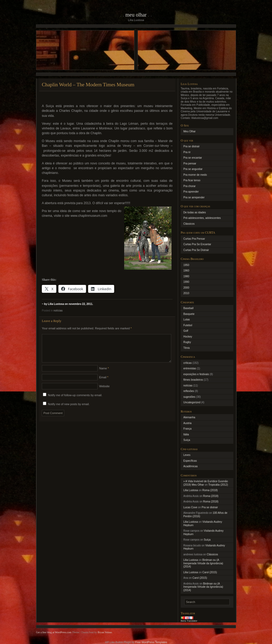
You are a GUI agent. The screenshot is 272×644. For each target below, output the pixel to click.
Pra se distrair (192, 146)
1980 (186, 276)
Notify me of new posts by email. (69, 410)
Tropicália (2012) (218, 485)
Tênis (187, 348)
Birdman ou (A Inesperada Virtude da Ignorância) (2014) (203, 563)
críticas (188, 363)
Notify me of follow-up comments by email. (75, 401)
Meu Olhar (136, 15)
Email (104, 384)
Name (104, 375)
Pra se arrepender (194, 197)
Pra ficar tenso (192, 180)
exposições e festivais (196, 374)
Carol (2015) (210, 572)
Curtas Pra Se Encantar (197, 244)
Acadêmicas (190, 466)
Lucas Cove (190, 507)
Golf (186, 331)
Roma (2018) (210, 490)
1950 (186, 265)
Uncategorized (192, 402)
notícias (58, 311)
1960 (186, 271)
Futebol (188, 325)
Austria (187, 423)
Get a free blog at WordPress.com (54, 632)
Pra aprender (191, 192)
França (187, 429)
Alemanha (189, 417)
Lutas (187, 320)
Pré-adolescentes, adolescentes (202, 218)
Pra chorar (190, 186)
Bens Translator (189, 621)
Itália (186, 434)
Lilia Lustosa (191, 490)
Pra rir (187, 152)
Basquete (189, 314)
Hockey (188, 337)
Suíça (187, 440)
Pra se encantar (193, 158)
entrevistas (190, 368)
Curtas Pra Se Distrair (196, 250)
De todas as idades (195, 212)
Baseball (188, 308)
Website (104, 393)
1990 (186, 282)
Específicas (190, 461)
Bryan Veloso (105, 632)
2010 (186, 293)
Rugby (187, 342)
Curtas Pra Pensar (194, 239)
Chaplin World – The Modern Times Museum (88, 85)
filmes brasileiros (193, 380)
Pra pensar (190, 163)
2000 (186, 288)
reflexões (189, 391)
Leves (187, 455)
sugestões (189, 397)
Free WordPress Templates (151, 642)
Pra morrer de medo (195, 175)
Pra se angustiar (193, 169)
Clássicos (189, 224)
